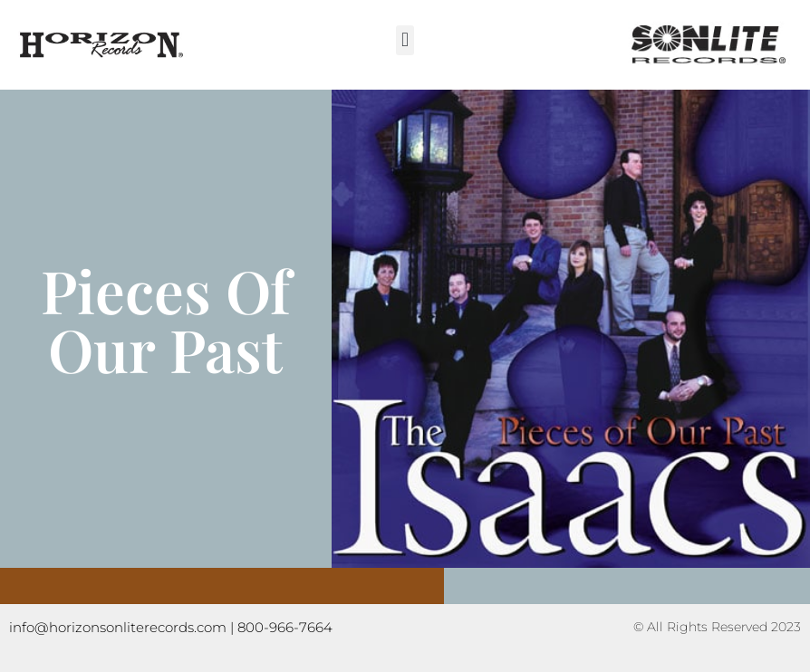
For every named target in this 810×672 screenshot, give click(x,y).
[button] (405, 40)
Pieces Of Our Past (165, 319)
